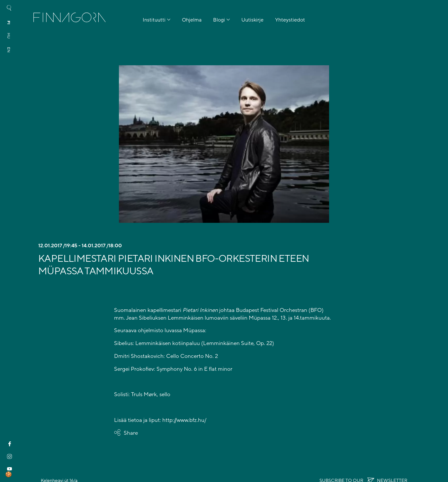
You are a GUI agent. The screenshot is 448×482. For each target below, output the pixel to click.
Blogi (219, 20)
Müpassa (260, 318)
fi (9, 23)
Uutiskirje (252, 20)
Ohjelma (192, 20)
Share (131, 433)
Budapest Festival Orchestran (272, 310)
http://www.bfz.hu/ (184, 420)
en (9, 50)
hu (9, 36)
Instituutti (154, 20)
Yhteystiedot (290, 20)
